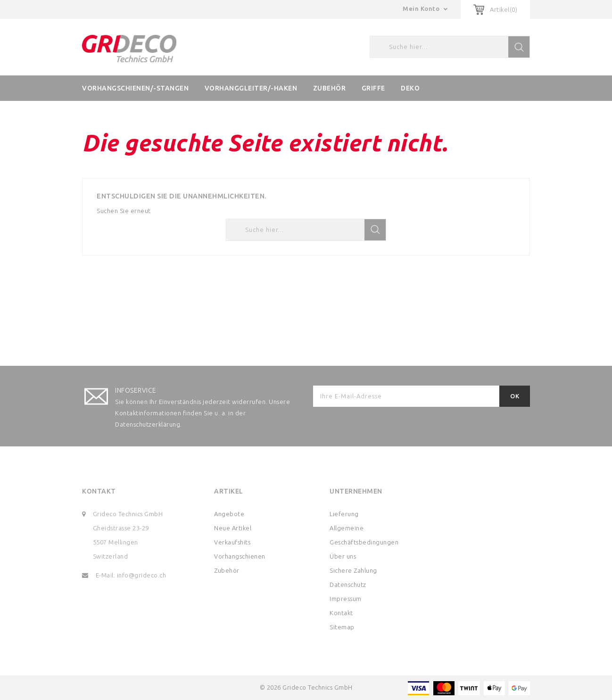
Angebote (229, 514)
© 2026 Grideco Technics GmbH (306, 687)
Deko (410, 88)
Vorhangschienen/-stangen (135, 88)
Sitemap (342, 627)
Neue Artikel (233, 528)
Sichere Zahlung (353, 570)
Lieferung (344, 514)
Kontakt (99, 491)
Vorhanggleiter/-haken (251, 88)
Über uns (343, 556)
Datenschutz (348, 585)
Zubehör (330, 88)
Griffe (373, 88)
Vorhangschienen (240, 556)
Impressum (346, 599)
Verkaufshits (232, 542)
